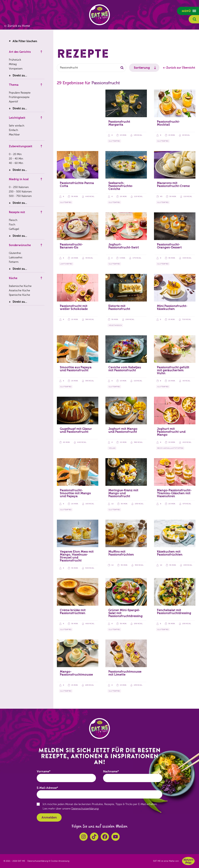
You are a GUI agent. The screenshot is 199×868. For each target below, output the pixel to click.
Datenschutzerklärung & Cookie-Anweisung (48, 861)
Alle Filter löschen (25, 41)
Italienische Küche (20, 286)
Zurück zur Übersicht (181, 68)
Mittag (13, 64)
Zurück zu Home (19, 26)
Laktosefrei (16, 258)
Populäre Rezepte (20, 93)
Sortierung (142, 68)
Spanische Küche (19, 295)
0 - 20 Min (15, 154)
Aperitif (13, 102)
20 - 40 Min (16, 159)
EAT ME (99, 15)
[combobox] (92, 68)
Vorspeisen (16, 69)
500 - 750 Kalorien (20, 196)
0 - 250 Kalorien (19, 187)
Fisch (12, 225)
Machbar (14, 135)
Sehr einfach (17, 126)
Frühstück (15, 60)
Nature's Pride (188, 861)
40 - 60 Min (16, 163)
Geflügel (14, 229)
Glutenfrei (15, 253)
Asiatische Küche (19, 290)
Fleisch (13, 220)
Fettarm (14, 262)
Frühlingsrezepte (19, 97)
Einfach (13, 130)
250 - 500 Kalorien (20, 192)
